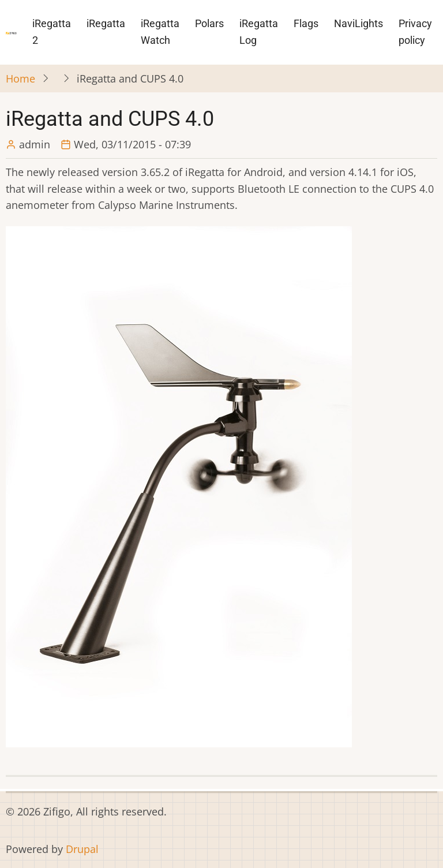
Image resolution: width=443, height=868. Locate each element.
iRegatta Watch (160, 32)
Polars (209, 23)
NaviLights (358, 23)
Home (20, 78)
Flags (306, 23)
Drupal (82, 849)
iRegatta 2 (52, 32)
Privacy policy (415, 32)
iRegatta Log (259, 32)
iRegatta (106, 23)
